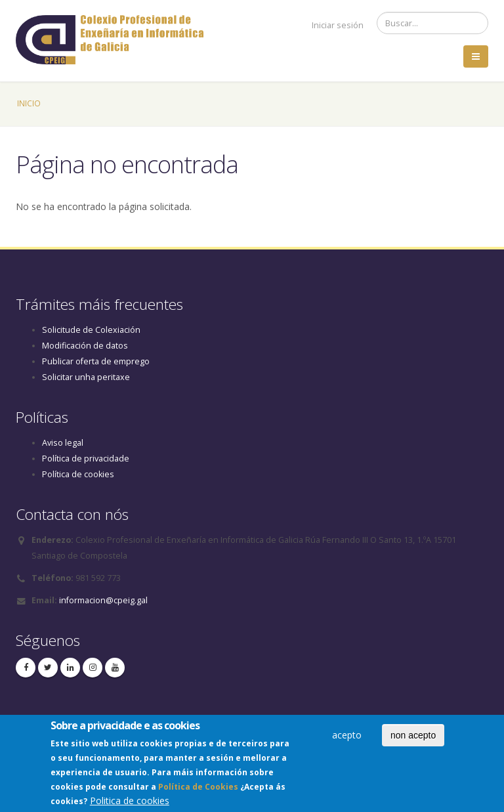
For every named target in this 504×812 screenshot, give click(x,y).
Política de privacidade (86, 459)
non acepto (413, 738)
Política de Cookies (198, 790)
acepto (347, 738)
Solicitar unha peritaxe (86, 377)
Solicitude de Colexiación (91, 330)
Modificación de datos (85, 346)
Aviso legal (63, 443)
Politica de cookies (130, 804)
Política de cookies (78, 474)
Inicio (29, 103)
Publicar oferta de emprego (96, 361)
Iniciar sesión (338, 25)
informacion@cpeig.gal (103, 600)
